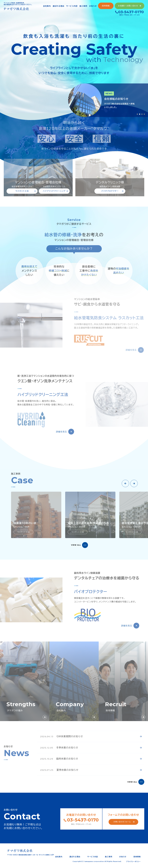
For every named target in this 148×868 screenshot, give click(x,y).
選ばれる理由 (75, 857)
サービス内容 (93, 857)
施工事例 (109, 857)
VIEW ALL (76, 545)
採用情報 (137, 857)
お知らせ (123, 857)
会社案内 (59, 857)
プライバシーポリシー (133, 861)
